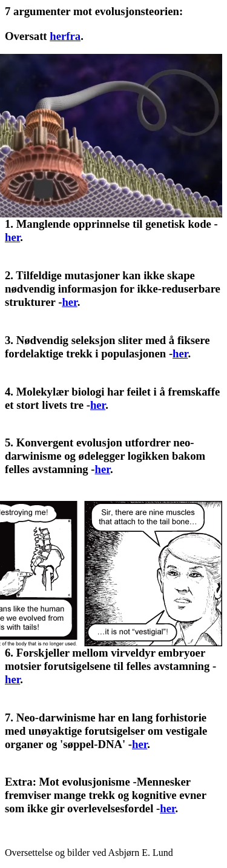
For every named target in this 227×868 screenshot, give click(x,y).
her (12, 237)
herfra (65, 36)
